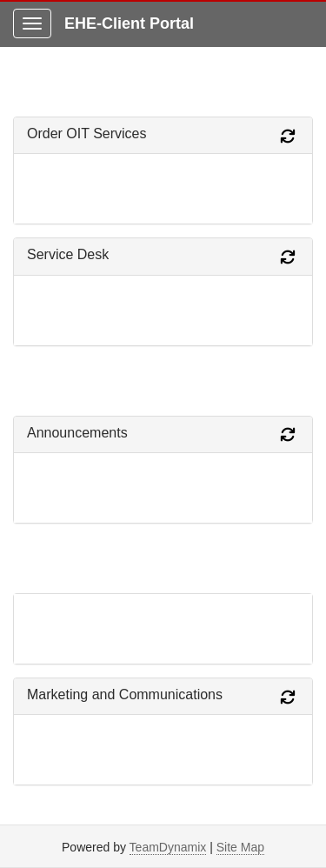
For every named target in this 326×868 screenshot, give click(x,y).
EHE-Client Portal (129, 23)
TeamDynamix (168, 847)
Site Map (240, 847)
